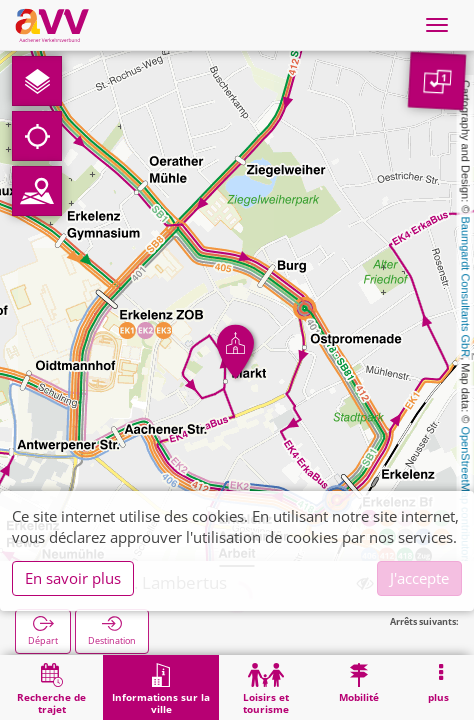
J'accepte (419, 578)
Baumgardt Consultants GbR (466, 287)
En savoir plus (73, 578)
